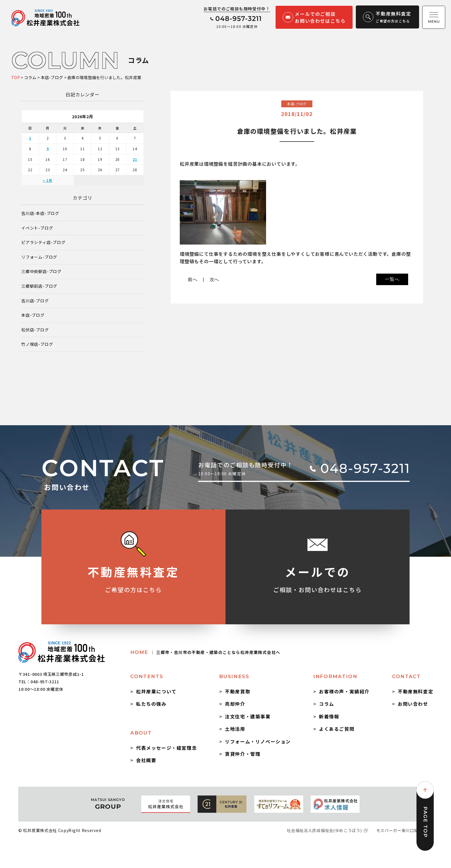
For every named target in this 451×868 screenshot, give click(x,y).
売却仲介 (235, 704)
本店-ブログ (33, 315)
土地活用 (235, 729)
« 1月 (47, 180)
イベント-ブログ (37, 228)
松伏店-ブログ (35, 330)
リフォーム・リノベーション (258, 741)
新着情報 (329, 716)
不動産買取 (238, 691)
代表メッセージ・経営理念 (166, 748)
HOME (205, 652)
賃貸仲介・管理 (243, 754)
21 (135, 159)
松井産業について (156, 691)
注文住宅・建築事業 (248, 716)
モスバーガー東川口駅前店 (402, 830)
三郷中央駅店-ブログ (41, 271)
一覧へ (392, 279)
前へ (193, 280)
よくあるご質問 (337, 729)
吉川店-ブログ (35, 301)
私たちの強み (151, 704)
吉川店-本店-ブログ (40, 213)
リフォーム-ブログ (39, 257)
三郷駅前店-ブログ (39, 286)
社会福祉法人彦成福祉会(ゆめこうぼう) (324, 830)
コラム (327, 704)
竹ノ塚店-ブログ (37, 344)
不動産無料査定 (415, 691)
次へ (215, 280)
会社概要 (146, 760)
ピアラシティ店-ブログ (43, 242)
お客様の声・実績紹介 (344, 691)
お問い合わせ (413, 704)
